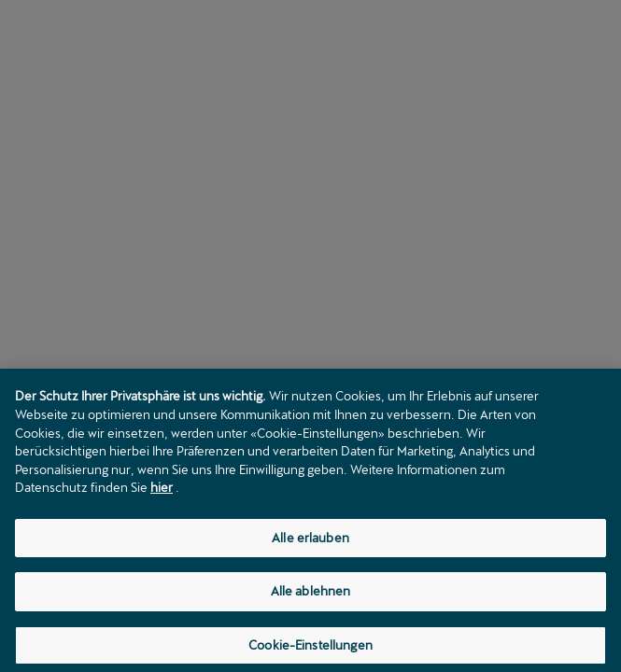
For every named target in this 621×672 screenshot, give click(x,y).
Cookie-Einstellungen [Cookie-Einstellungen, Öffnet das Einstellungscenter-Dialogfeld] (310, 649)
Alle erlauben (310, 541)
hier (162, 491)
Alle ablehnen (311, 595)
